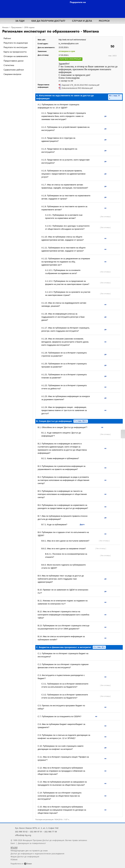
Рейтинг (7, 38)
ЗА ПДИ (20, 21)
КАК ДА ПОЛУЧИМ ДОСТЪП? (48, 21)
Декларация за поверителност (32, 843)
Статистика (9, 65)
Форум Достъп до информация (25, 856)
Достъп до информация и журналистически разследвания (37, 853)
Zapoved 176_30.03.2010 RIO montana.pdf (81, 85)
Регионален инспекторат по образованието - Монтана (51, 31)
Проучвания (16, 27)
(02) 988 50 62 (21, 832)
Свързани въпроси (12, 74)
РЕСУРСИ (104, 21)
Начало (5, 27)
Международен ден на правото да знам (29, 850)
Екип (13, 843)
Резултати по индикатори (16, 43)
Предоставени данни (14, 61)
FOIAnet (14, 859)
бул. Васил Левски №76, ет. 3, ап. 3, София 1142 (37, 828)
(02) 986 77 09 (51, 832)
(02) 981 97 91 (36, 832)
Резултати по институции (15, 47)
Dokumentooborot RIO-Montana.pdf (77, 88)
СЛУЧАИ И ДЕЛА (82, 21)
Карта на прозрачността (15, 52)
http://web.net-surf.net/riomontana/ (72, 40)
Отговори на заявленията (16, 56)
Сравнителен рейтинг (14, 70)
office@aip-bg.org (23, 835)
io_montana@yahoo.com (69, 44)
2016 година (29, 27)
